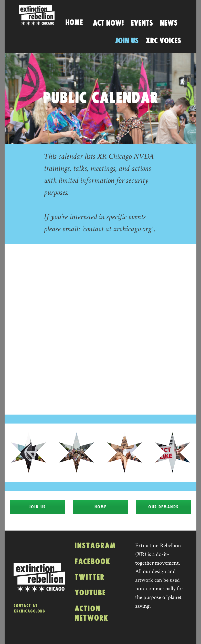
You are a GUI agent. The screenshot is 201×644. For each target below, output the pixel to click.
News (169, 23)
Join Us (127, 41)
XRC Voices (163, 41)
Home (74, 23)
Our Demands (163, 507)
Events (142, 23)
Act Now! (108, 23)
